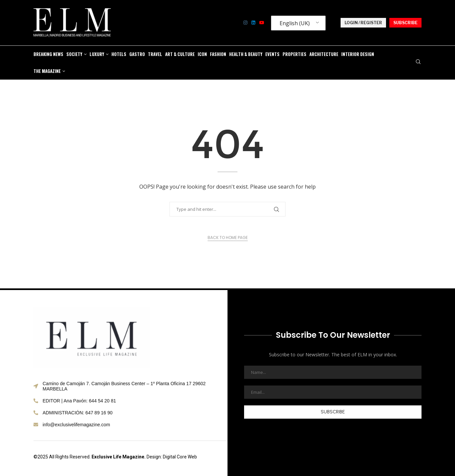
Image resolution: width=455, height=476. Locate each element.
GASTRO (137, 54)
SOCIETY (74, 54)
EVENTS (272, 54)
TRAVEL (155, 54)
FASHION (218, 54)
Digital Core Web (180, 457)
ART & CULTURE (180, 54)
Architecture (324, 54)
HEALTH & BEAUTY (246, 54)
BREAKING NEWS (48, 54)
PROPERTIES (294, 54)
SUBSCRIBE (405, 23)
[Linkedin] (253, 23)
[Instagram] (245, 23)
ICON (202, 54)
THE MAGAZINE (47, 71)
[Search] (418, 62)
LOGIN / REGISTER (363, 23)
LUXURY (97, 54)
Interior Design (358, 54)
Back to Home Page (228, 238)
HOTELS (119, 54)
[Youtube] (262, 23)
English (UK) (295, 23)
